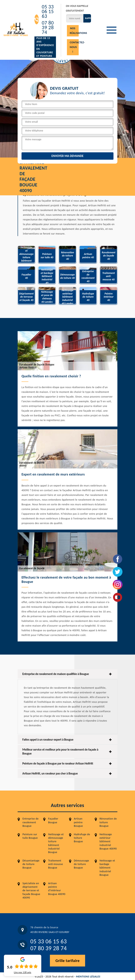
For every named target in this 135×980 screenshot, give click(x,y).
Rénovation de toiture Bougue (108, 822)
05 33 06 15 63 (48, 11)
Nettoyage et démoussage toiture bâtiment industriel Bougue (56, 843)
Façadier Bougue (53, 820)
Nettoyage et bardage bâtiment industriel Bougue (107, 868)
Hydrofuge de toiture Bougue (82, 838)
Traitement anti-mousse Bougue (55, 864)
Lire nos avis (22, 972)
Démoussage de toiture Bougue (82, 864)
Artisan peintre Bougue (78, 822)
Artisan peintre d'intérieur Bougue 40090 (57, 889)
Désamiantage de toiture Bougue (31, 864)
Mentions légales (88, 977)
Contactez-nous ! (74, 47)
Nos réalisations (74, 31)
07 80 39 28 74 (48, 27)
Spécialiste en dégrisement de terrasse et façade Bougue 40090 (31, 890)
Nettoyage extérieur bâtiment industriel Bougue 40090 (108, 841)
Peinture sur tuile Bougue (30, 836)
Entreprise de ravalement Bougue (31, 822)
